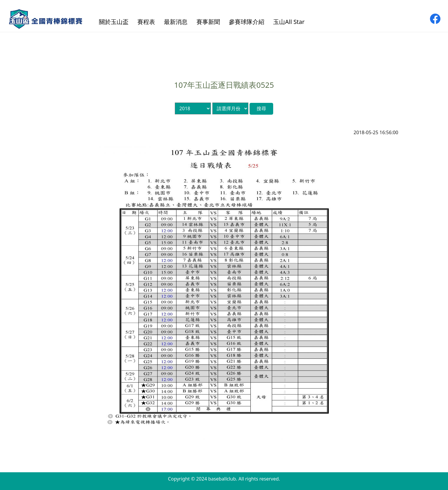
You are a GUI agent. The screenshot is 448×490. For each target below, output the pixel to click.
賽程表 (146, 22)
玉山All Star (289, 22)
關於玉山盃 (114, 22)
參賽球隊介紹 (247, 22)
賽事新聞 (208, 22)
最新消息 (176, 22)
